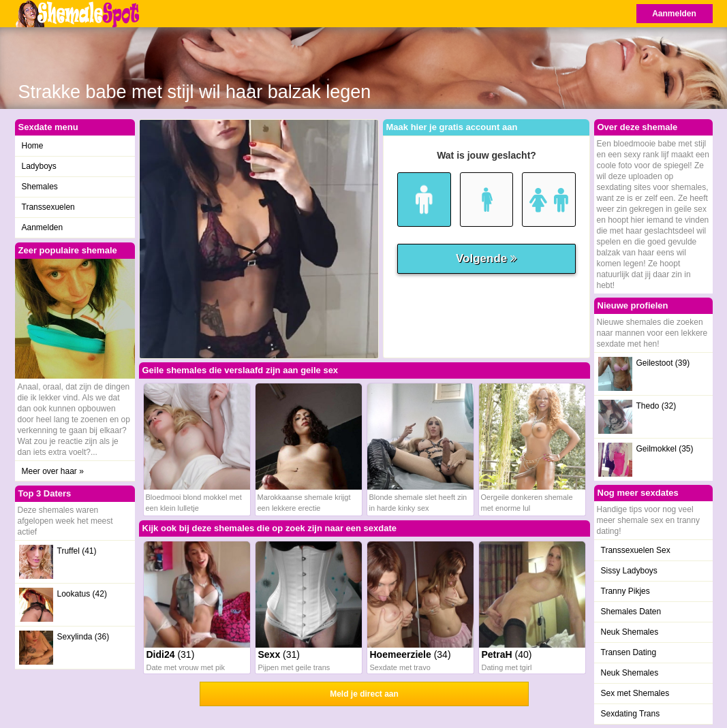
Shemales (40, 187)
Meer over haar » (53, 471)
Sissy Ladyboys (629, 571)
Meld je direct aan (364, 694)
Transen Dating (629, 652)
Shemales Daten (631, 612)
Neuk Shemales (630, 632)
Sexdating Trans (631, 714)
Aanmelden (674, 14)
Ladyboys (39, 166)
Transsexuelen (48, 207)
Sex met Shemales (635, 693)
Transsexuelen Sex (636, 550)
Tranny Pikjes (625, 591)
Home (33, 146)
